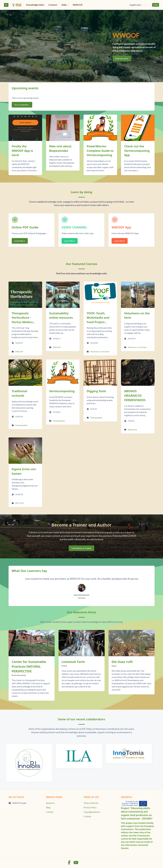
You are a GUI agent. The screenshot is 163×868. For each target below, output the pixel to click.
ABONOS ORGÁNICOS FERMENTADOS (135, 395)
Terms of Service (91, 803)
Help (64, 5)
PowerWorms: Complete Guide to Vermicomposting (100, 151)
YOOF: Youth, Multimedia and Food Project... (98, 318)
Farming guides (21, 425)
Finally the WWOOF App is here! (22, 151)
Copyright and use (92, 812)
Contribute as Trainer (81, 548)
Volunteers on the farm (100, 352)
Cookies (87, 816)
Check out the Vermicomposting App (137, 151)
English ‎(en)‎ (135, 5)
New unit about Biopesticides (60, 148)
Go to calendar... (22, 105)
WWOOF (78, 5)
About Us (50, 803)
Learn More (20, 241)
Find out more (122, 58)
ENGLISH (19, 352)
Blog (48, 807)
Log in (156, 5)
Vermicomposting (62, 391)
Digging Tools (96, 391)
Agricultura (132, 430)
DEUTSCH (20, 503)
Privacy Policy (90, 807)
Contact (53, 5)
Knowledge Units (35, 5)
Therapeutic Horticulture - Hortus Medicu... (23, 318)
